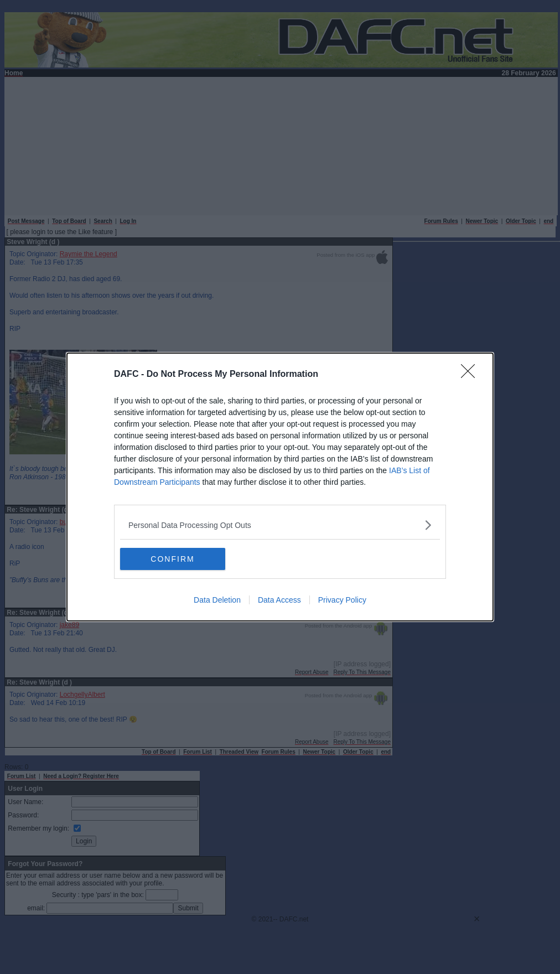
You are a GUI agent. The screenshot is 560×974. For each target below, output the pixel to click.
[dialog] (280, 487)
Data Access (279, 600)
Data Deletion (217, 600)
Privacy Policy (342, 600)
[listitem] (280, 525)
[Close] (471, 375)
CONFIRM (172, 558)
